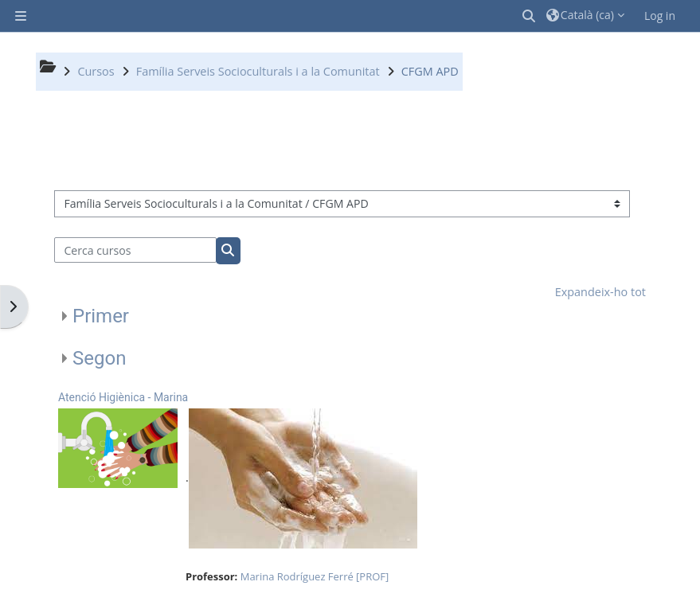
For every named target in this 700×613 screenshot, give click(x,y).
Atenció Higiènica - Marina (123, 397)
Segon (99, 358)
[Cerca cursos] (135, 250)
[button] (530, 16)
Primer (101, 316)
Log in (660, 16)
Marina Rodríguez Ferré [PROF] (315, 576)
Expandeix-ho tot (600, 292)
